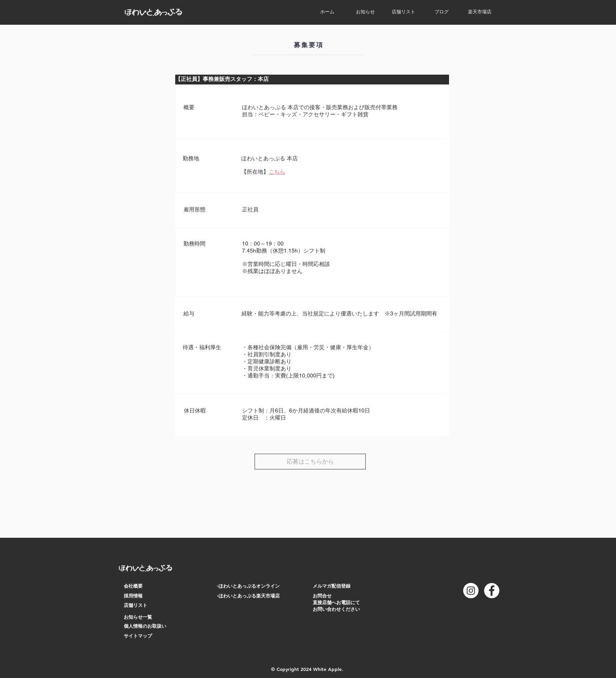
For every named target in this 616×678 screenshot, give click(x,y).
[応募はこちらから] (310, 462)
